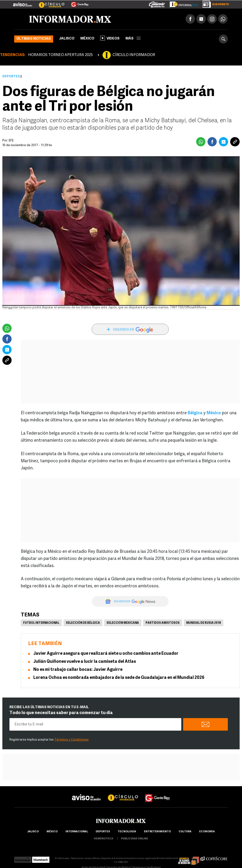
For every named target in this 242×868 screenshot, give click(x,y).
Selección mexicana (123, 623)
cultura (185, 832)
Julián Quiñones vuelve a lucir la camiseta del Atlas (85, 662)
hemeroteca (104, 839)
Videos (110, 38)
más (133, 39)
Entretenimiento (157, 832)
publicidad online (135, 839)
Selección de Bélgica (83, 623)
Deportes (11, 76)
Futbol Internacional (41, 623)
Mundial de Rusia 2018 (204, 623)
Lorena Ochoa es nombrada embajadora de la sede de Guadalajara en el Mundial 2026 (119, 678)
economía (207, 832)
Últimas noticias (34, 39)
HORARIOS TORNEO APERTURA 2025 (60, 55)
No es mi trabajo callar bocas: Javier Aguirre (78, 670)
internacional (77, 832)
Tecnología (127, 832)
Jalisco (67, 39)
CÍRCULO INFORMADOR (134, 55)
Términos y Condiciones (71, 740)
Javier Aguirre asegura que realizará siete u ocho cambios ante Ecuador (106, 654)
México (87, 39)
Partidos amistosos (163, 623)
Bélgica (195, 413)
